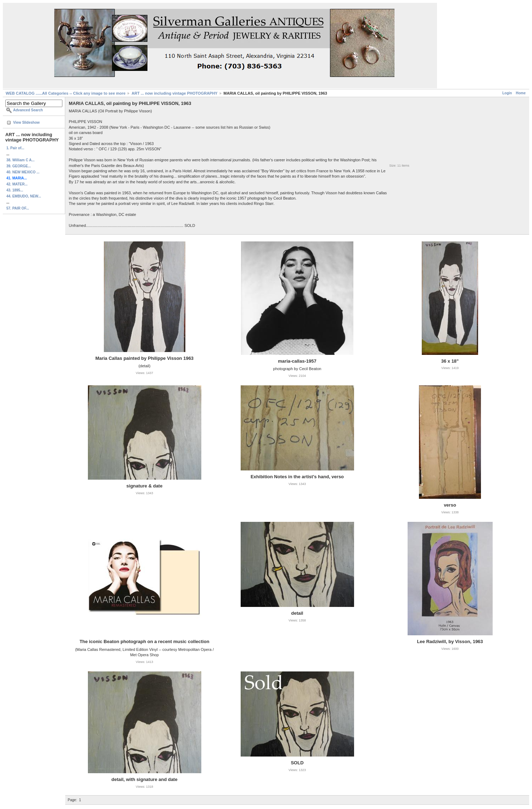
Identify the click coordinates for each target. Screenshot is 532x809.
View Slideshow (26, 122)
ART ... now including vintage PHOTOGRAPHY (174, 93)
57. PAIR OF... (18, 208)
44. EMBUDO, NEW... (24, 196)
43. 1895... (15, 190)
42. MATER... (17, 184)
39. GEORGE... (19, 166)
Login (507, 93)
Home (521, 93)
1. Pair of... (15, 148)
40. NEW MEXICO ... (23, 172)
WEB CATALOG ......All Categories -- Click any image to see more (66, 93)
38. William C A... (21, 160)
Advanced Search (28, 110)
